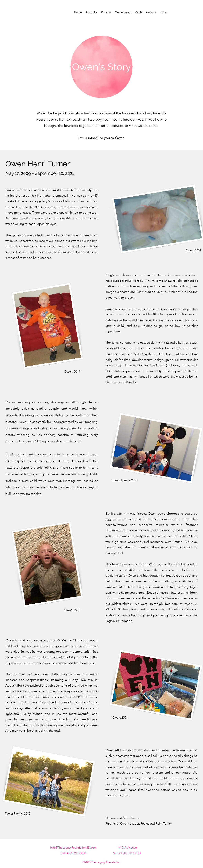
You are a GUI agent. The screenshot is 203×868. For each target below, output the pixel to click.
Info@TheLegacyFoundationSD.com (73, 848)
